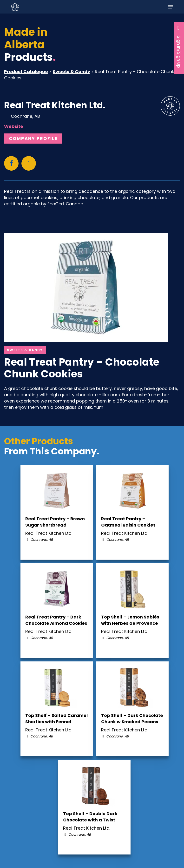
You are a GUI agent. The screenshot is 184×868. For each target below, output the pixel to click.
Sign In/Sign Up (179, 47)
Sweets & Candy (71, 72)
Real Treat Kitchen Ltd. (55, 105)
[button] (170, 7)
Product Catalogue (26, 72)
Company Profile (33, 138)
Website (14, 126)
